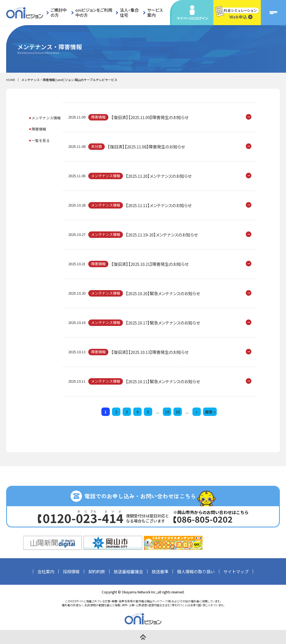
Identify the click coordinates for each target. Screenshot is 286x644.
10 (167, 412)
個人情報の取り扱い (196, 571)
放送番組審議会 (128, 571)
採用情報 (71, 571)
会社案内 (46, 571)
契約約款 (97, 571)
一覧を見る (41, 140)
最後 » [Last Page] (210, 412)
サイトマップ (236, 571)
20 (178, 412)
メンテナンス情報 (46, 118)
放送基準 (160, 571)
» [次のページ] (196, 412)
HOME (11, 80)
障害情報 (39, 129)
